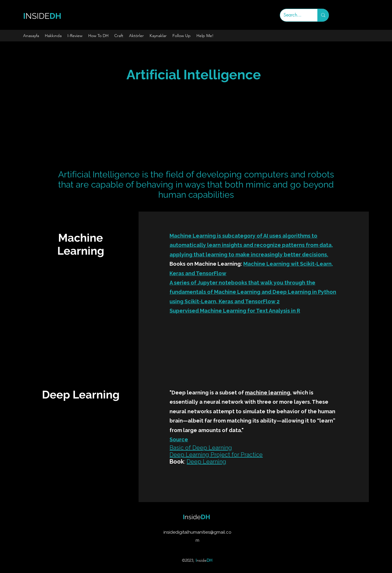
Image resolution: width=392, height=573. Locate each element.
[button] (53, 36)
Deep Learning (206, 462)
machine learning (268, 393)
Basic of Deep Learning (201, 448)
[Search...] (294, 15)
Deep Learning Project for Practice (216, 455)
